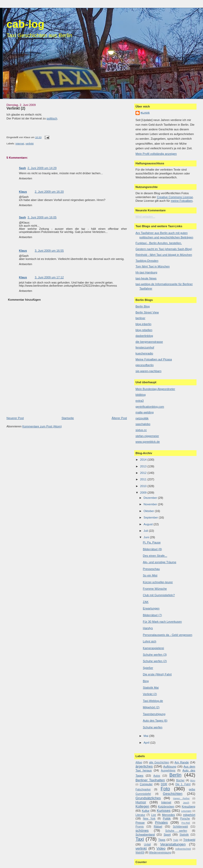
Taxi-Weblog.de (153, 701)
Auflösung (170, 766)
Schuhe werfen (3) (155, 655)
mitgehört (189, 815)
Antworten (26, 178)
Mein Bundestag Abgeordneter (155, 389)
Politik (167, 818)
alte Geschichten (159, 762)
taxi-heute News (146, 278)
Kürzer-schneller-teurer (158, 582)
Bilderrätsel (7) (152, 615)
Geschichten (172, 794)
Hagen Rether (181, 798)
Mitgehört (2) (151, 707)
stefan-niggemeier (147, 436)
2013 (144, 466)
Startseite (68, 418)
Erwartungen (151, 608)
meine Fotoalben (182, 201)
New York (149, 819)
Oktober (149, 511)
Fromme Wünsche (155, 589)
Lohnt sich (150, 641)
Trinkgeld (189, 840)
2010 (144, 486)
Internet (20, 143)
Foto (165, 789)
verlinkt (29, 143)
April (147, 743)
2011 (144, 479)
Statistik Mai (151, 688)
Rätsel (158, 826)
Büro (193, 780)
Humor (141, 802)
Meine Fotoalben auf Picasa (154, 359)
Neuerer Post (15, 418)
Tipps (162, 840)
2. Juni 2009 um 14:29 (42, 168)
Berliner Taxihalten (150, 780)
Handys (148, 628)
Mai (146, 736)
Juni (147, 537)
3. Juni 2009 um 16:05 (42, 217)
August (148, 524)
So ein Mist (150, 575)
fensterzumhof (145, 347)
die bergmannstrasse (149, 342)
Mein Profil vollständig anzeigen (156, 154)
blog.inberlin (143, 324)
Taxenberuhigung (154, 714)
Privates (161, 822)
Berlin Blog (143, 306)
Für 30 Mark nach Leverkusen (162, 622)
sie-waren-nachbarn (148, 371)
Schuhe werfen (153, 727)
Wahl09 (140, 853)
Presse (140, 823)
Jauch (186, 803)
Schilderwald (180, 827)
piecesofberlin (145, 365)
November (151, 504)
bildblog (141, 395)
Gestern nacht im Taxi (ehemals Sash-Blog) (164, 249)
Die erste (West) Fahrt (157, 674)
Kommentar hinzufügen (24, 300)
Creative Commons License (175, 197)
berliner (140, 318)
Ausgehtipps (168, 771)
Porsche (185, 819)
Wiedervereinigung (160, 853)
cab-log (25, 24)
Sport (167, 835)
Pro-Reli (186, 823)
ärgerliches (144, 766)
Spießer (148, 668)
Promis (140, 827)
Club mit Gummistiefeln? (159, 595)
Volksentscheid (183, 849)
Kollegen (142, 806)
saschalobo (143, 424)
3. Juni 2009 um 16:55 (49, 251)
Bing (146, 681)
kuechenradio (144, 353)
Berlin (175, 775)
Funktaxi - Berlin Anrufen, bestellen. (159, 243)
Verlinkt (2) (16, 108)
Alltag (139, 762)
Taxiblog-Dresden (147, 261)
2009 (144, 493)
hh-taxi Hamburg (146, 272)
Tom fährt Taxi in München (153, 266)
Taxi (140, 839)
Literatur (140, 815)
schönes (142, 830)
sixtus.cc (141, 430)
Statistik (184, 835)
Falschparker (143, 789)
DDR (164, 784)
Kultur (146, 811)
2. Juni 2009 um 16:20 (49, 192)
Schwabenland (145, 835)
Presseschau (151, 569)
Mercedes (168, 815)
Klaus (23, 192)
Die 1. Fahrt (183, 784)
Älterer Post (119, 418)
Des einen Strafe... (155, 556)
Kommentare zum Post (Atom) (42, 426)
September (151, 517)
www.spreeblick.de (148, 442)
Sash (22, 168)
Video (161, 848)
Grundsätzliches (148, 798)
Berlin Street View (147, 312)
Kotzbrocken (166, 806)
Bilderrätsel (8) (152, 549)
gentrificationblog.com (150, 407)
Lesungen (186, 811)
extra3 (140, 401)
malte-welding (145, 412)
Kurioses (164, 810)
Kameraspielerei (153, 648)
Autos (157, 776)
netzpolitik (142, 418)
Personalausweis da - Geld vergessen (167, 635)
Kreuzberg (188, 806)
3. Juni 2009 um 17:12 (49, 277)
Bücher (180, 780)
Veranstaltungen (173, 844)
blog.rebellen (144, 330)
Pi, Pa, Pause (152, 542)
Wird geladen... (145, 217)
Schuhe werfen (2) (155, 661)
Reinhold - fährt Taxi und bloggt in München (164, 255)
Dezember (151, 498)
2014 (144, 460)
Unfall (147, 845)
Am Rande (182, 762)
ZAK (146, 602)
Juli (146, 531)
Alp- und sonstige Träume (160, 562)
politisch (52, 118)
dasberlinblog (144, 336)
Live (154, 815)
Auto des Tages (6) (155, 721)
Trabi (175, 840)
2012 (144, 473)
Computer (146, 784)
